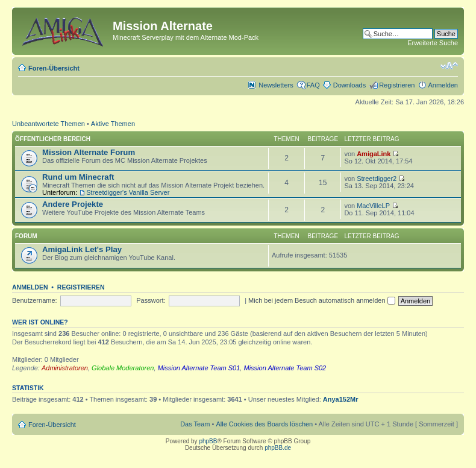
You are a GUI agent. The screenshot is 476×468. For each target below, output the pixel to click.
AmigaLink (374, 154)
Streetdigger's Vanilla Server (128, 192)
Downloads (349, 85)
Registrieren (397, 85)
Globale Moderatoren (123, 368)
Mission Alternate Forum (89, 152)
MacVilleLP (373, 206)
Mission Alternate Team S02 (285, 368)
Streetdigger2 (377, 179)
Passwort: (151, 300)
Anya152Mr (341, 399)
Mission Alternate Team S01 (199, 368)
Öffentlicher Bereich (53, 139)
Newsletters (276, 85)
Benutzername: (35, 300)
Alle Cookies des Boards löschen (264, 424)
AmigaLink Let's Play (82, 249)
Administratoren (65, 368)
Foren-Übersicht (54, 68)
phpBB (208, 441)
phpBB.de (278, 448)
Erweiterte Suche (433, 43)
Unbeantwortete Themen (49, 124)
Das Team (195, 424)
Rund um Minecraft (78, 177)
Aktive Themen (113, 124)
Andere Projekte (73, 204)
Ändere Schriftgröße (449, 66)
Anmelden (443, 85)
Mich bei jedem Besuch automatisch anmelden (322, 300)
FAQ (313, 85)
